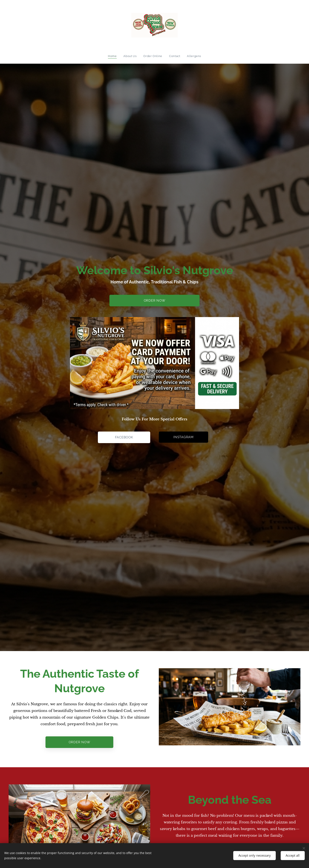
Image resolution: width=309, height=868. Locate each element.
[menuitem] (113, 56)
